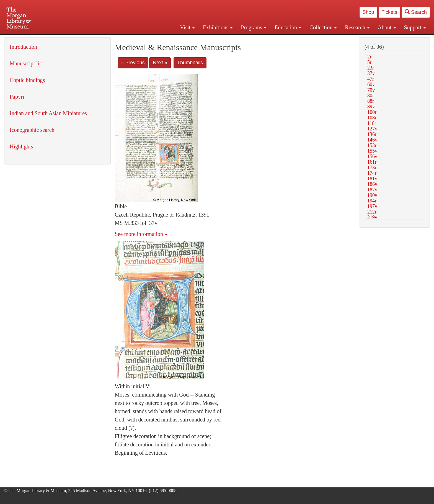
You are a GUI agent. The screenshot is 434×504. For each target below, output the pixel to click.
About (387, 27)
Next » (160, 63)
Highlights (21, 146)
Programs (254, 27)
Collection (323, 27)
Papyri (17, 97)
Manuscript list (26, 63)
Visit (187, 27)
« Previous (133, 63)
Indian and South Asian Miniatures (48, 113)
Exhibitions (218, 27)
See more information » (141, 234)
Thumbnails (190, 63)
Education (288, 27)
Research (357, 27)
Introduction (23, 47)
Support (415, 27)
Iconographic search (32, 130)
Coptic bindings (27, 80)
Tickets (389, 12)
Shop (368, 12)
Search (416, 12)
